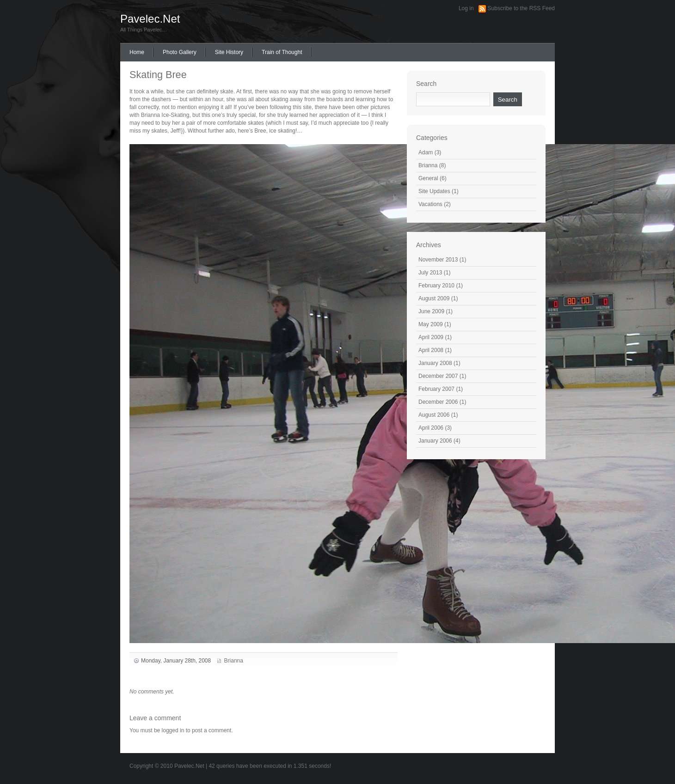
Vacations (430, 204)
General (428, 178)
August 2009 (434, 298)
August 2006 (434, 415)
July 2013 (430, 273)
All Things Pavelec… (144, 30)
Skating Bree (158, 75)
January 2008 (435, 363)
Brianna (234, 661)
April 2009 (431, 337)
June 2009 (431, 311)
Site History (229, 52)
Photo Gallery (180, 52)
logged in (173, 730)
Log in (466, 8)
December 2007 (438, 376)
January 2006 (435, 441)
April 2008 (431, 350)
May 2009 (431, 324)
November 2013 (438, 260)
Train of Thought (282, 52)
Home (137, 52)
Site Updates (434, 191)
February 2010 (436, 286)
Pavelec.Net (150, 19)
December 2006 (438, 402)
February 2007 (436, 389)
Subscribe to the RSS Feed (521, 8)
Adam (426, 152)
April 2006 (431, 428)
